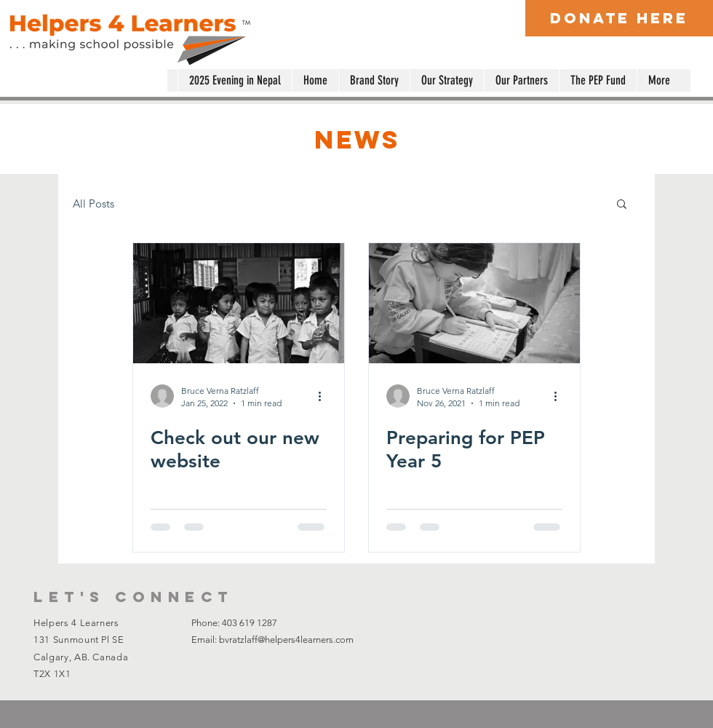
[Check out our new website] (239, 303)
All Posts (93, 203)
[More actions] (324, 396)
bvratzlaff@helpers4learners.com (286, 640)
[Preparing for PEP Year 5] (474, 303)
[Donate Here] (619, 18)
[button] (622, 205)
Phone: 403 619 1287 (234, 623)
